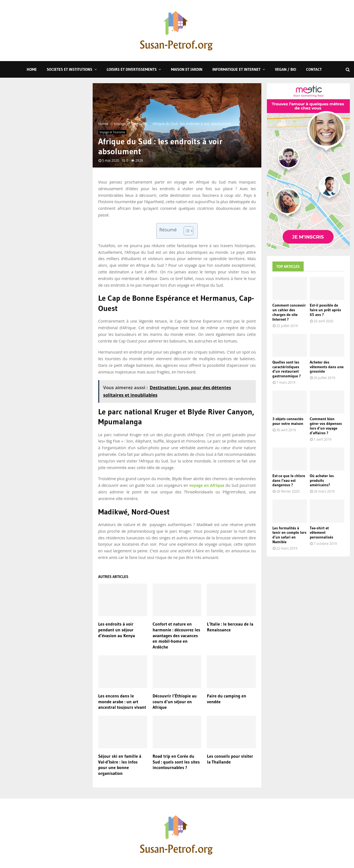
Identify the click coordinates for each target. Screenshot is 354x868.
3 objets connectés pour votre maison (288, 421)
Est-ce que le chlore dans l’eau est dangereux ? (289, 480)
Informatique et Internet (236, 69)
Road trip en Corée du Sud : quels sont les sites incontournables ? (176, 762)
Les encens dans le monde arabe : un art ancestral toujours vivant (122, 702)
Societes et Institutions (70, 69)
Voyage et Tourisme (112, 132)
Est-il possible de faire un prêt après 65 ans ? (325, 310)
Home (32, 69)
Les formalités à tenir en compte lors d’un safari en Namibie (289, 535)
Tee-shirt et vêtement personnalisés (322, 533)
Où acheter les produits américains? (322, 480)
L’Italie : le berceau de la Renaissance (230, 627)
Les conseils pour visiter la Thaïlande (230, 759)
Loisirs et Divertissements (132, 69)
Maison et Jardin (187, 69)
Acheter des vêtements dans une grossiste (327, 367)
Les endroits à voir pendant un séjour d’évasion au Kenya (117, 630)
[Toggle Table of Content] (186, 231)
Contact (314, 69)
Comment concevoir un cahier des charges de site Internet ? (289, 312)
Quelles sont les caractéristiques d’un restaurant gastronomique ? (287, 369)
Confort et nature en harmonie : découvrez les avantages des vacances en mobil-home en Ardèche (176, 635)
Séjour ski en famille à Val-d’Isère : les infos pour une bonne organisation (120, 765)
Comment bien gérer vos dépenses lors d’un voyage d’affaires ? (326, 426)
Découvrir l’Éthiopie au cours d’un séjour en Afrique (175, 702)
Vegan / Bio (286, 69)
